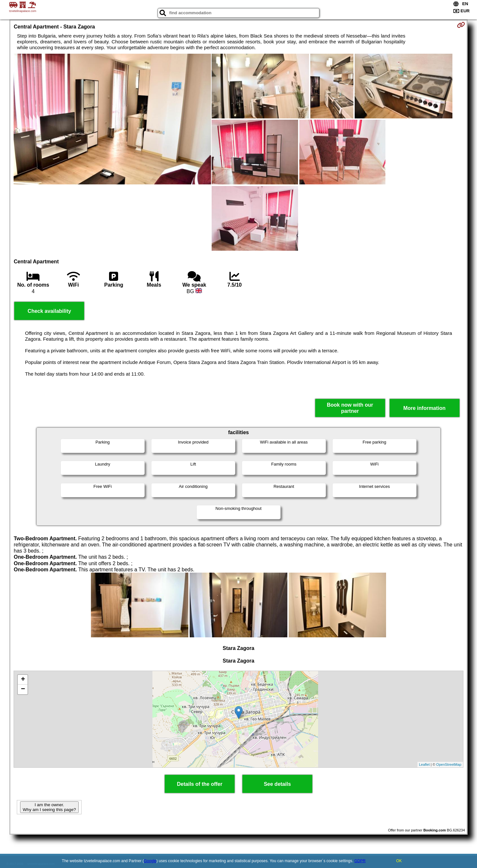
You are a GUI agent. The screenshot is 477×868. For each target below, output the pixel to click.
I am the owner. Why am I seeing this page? (49, 807)
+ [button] (23, 680)
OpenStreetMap (449, 764)
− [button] (23, 689)
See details (277, 784)
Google (150, 861)
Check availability (49, 311)
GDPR (360, 861)
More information (424, 408)
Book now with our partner (350, 408)
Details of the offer (200, 784)
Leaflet (424, 764)
